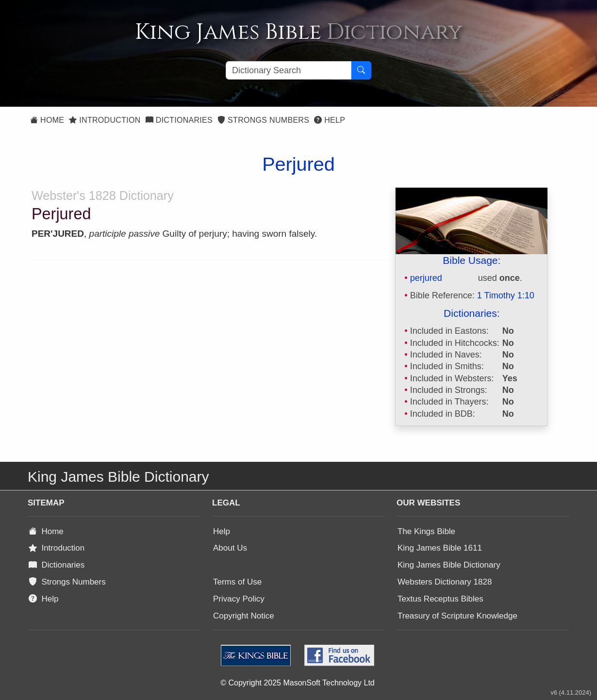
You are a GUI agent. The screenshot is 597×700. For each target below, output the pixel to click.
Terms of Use (237, 582)
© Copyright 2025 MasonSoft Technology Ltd (297, 683)
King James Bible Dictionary (449, 565)
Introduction (105, 120)
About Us (230, 548)
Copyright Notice (244, 616)
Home (47, 120)
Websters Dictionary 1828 (445, 582)
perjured (426, 278)
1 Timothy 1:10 (506, 295)
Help (330, 120)
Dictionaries (179, 120)
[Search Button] (361, 70)
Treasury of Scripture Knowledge (457, 616)
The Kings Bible (426, 531)
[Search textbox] (289, 70)
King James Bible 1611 (440, 548)
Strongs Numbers (263, 120)
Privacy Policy (239, 599)
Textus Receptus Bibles (440, 599)
